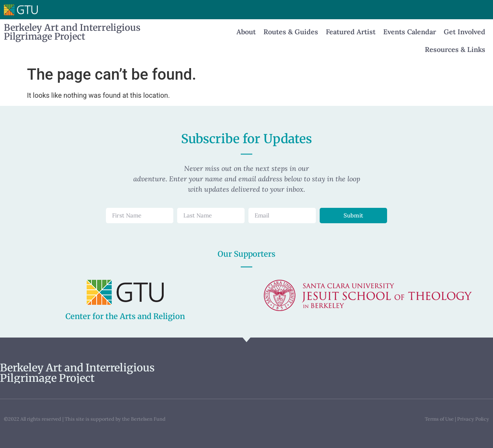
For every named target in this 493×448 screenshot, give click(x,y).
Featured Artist (351, 32)
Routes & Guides (291, 32)
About (246, 32)
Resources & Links (455, 49)
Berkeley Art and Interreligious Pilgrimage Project (72, 32)
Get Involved (464, 32)
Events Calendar (410, 32)
